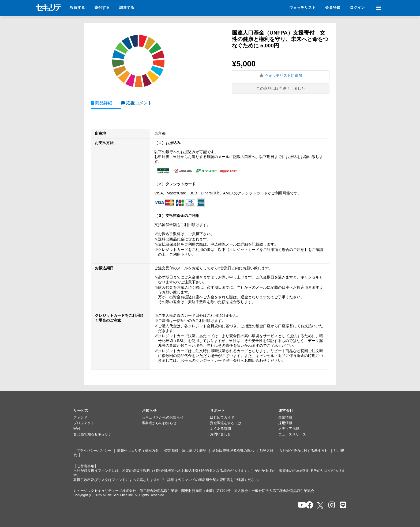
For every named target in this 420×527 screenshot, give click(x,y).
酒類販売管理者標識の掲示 (233, 451)
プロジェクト (84, 423)
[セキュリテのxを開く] (321, 505)
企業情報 (285, 417)
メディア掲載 (289, 429)
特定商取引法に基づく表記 (185, 451)
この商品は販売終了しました (281, 88)
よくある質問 (220, 429)
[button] (108, 411)
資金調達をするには (226, 423)
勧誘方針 (267, 451)
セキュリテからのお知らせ (163, 417)
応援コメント (138, 103)
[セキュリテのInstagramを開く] (330, 505)
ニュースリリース (292, 434)
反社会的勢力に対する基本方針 (304, 451)
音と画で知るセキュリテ (93, 434)
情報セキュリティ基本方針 (138, 451)
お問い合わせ (220, 434)
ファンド (80, 417)
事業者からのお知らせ (159, 423)
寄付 (77, 429)
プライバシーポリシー (94, 451)
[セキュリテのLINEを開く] (342, 505)
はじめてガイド (222, 417)
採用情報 (285, 423)
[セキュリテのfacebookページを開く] (308, 505)
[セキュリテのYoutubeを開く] (300, 505)
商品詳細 (103, 103)
